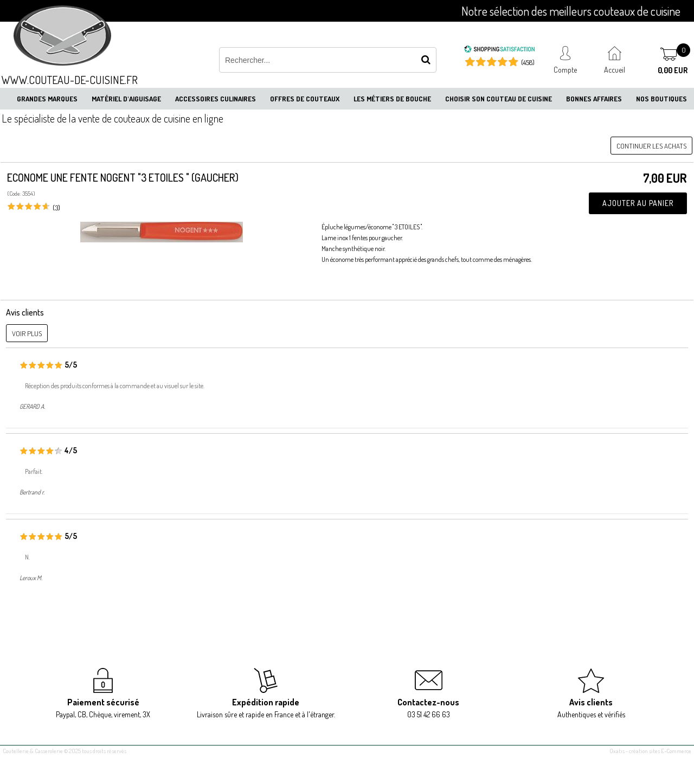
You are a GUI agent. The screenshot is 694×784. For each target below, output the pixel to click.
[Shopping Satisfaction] (499, 50)
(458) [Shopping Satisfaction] (528, 62)
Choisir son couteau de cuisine (499, 99)
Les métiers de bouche (392, 99)
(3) (56, 208)
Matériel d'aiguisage (126, 99)
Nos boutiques (661, 99)
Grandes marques (47, 99)
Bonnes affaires (594, 99)
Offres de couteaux (305, 99)
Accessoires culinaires (216, 99)
